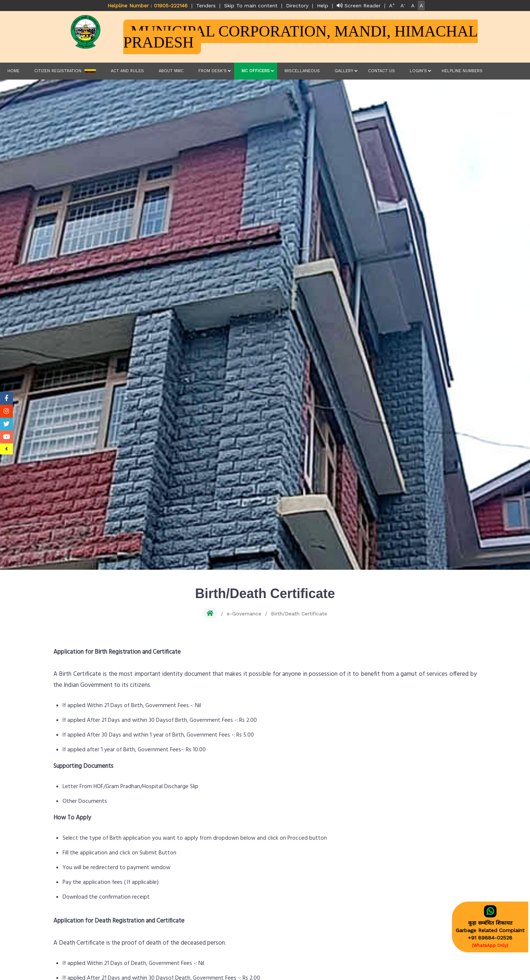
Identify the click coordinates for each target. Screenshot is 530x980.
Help (323, 6)
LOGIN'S (418, 71)
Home (13, 71)
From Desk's (213, 71)
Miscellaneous (302, 71)
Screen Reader (359, 6)
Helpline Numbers (462, 71)
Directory (297, 6)
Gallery (344, 71)
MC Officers (256, 71)
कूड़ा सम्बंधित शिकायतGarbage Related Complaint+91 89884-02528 (490, 927)
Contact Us (381, 71)
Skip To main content (251, 6)
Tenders (206, 6)
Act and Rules (127, 71)
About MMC (171, 71)
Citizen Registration (65, 71)
